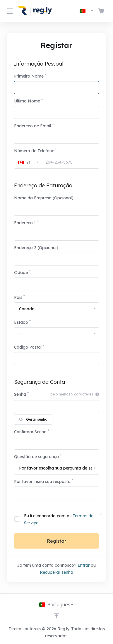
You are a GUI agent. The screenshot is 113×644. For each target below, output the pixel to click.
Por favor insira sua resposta (42, 482)
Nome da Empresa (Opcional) (44, 198)
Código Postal (28, 347)
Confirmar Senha (30, 432)
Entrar (84, 565)
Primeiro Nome (29, 76)
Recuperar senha (56, 572)
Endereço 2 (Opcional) (36, 248)
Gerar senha (33, 419)
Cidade (21, 273)
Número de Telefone (34, 151)
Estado (21, 322)
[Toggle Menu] (9, 11)
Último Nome (27, 101)
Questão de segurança (36, 457)
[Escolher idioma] (87, 11)
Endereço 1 (25, 223)
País (18, 297)
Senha (20, 394)
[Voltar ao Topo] (56, 616)
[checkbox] (17, 519)
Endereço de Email (32, 126)
